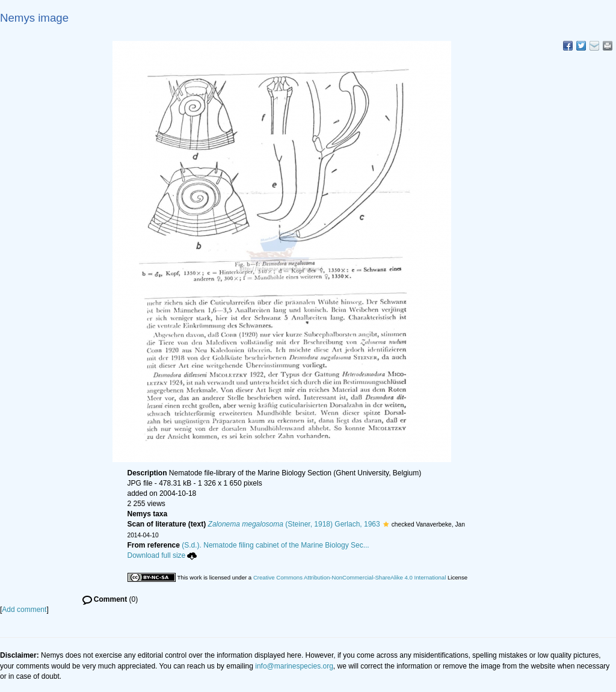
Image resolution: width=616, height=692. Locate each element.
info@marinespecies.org (294, 666)
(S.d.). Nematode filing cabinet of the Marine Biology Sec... (276, 545)
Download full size (162, 555)
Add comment (24, 610)
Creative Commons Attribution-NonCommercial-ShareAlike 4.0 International (350, 577)
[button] (386, 524)
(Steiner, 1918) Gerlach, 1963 (294, 524)
